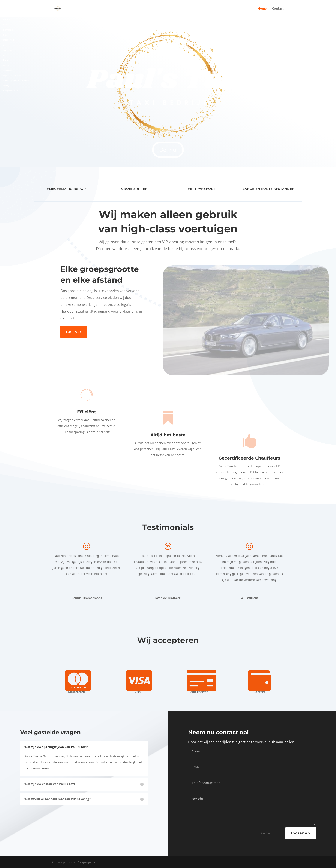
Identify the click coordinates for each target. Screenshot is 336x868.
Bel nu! (74, 332)
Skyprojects (86, 862)
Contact (278, 9)
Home (262, 9)
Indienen (301, 833)
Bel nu (168, 150)
